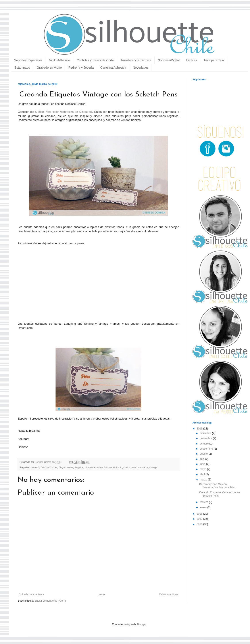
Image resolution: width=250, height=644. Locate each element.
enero (204, 507)
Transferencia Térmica (136, 60)
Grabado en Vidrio (49, 68)
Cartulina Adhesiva (113, 68)
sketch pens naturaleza (136, 467)
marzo (204, 480)
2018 (200, 514)
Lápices (192, 60)
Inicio (102, 594)
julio (203, 459)
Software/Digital (169, 60)
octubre (205, 444)
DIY (60, 467)
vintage (153, 467)
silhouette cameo (94, 467)
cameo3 (35, 467)
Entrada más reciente (31, 594)
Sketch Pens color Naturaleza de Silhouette (63, 112)
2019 (200, 429)
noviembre (206, 438)
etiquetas (68, 467)
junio (203, 464)
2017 (200, 519)
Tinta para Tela (214, 60)
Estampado (22, 68)
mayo (203, 469)
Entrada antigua (169, 594)
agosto (204, 454)
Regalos (79, 467)
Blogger (142, 624)
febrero (204, 502)
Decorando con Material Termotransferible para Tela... (218, 486)
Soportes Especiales (28, 60)
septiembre (207, 449)
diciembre (206, 433)
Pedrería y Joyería (81, 68)
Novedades (141, 68)
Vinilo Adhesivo (60, 60)
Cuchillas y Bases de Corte (95, 60)
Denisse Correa (49, 467)
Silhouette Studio (113, 467)
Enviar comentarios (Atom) (50, 601)
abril (203, 475)
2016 (200, 524)
